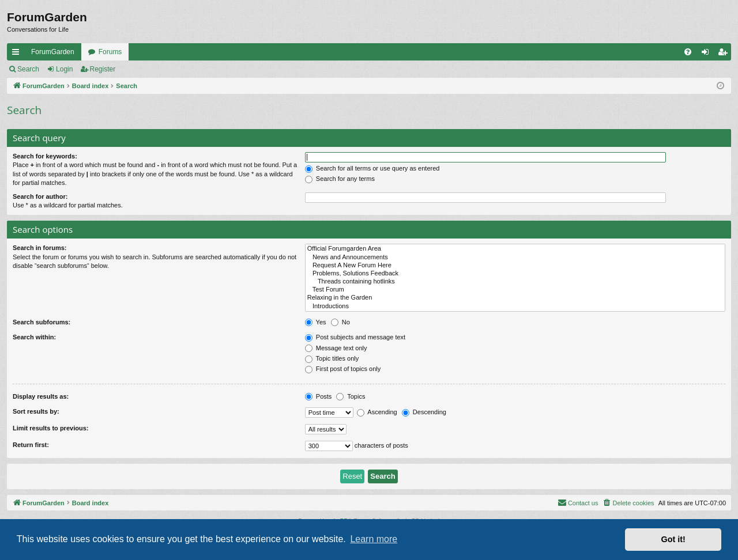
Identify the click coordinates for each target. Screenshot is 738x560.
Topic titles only (332, 358)
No (340, 322)
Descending (424, 412)
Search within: (34, 337)
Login (64, 69)
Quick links (18, 54)
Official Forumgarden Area (515, 249)
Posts (319, 396)
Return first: (31, 445)
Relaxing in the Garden (515, 298)
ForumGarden (53, 52)
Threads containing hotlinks (515, 282)
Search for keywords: (45, 156)
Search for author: (40, 196)
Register (103, 69)
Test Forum (515, 290)
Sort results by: (36, 411)
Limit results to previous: (50, 428)
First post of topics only (343, 369)
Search (28, 69)
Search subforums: (42, 322)
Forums (110, 52)
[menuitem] (688, 52)
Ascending (377, 412)
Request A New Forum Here (515, 266)
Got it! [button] (673, 539)
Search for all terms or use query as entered (372, 168)
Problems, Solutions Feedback (515, 274)
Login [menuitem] (708, 54)
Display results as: (41, 396)
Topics (351, 396)
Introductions (515, 307)
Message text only (336, 348)
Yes (316, 322)
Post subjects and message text (355, 337)
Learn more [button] (374, 539)
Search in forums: (40, 248)
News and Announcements (515, 258)
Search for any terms (340, 179)
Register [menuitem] (725, 54)
